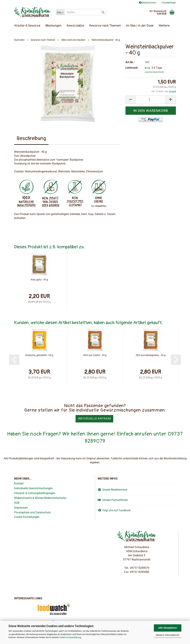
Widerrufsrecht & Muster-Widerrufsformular (40, 498)
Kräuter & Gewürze (27, 26)
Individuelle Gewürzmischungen (33, 488)
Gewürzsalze (75, 26)
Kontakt (19, 483)
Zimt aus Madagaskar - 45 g (151, 355)
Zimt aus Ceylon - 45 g (95, 355)
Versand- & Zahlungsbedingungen (35, 493)
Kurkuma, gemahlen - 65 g (39, 355)
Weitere (164, 26)
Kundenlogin (168, 3)
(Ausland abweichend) (154, 72)
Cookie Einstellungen (27, 517)
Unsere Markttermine (112, 490)
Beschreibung (31, 138)
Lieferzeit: (132, 68)
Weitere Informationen (168, 635)
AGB (17, 503)
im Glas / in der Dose (140, 26)
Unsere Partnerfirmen (113, 500)
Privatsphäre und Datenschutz (32, 512)
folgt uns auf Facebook (114, 510)
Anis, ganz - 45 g (39, 280)
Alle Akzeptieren (168, 628)
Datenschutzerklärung (70, 637)
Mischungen (53, 26)
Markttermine (147, 3)
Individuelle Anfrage (94, 419)
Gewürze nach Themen (105, 26)
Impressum (21, 508)
